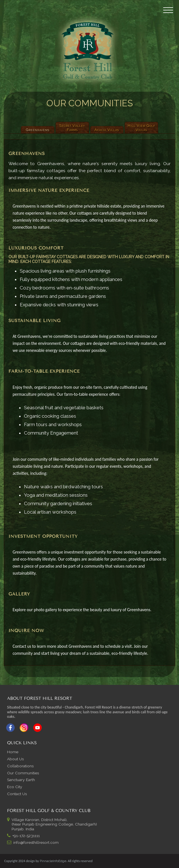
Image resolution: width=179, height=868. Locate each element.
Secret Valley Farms (72, 128)
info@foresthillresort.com (36, 842)
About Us (15, 759)
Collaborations (20, 766)
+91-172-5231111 (26, 836)
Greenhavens (38, 130)
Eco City (15, 787)
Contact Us (17, 794)
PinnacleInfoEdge (53, 861)
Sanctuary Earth (21, 780)
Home (13, 752)
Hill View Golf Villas (142, 128)
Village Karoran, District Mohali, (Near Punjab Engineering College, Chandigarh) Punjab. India (52, 824)
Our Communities (23, 773)
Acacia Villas (107, 130)
